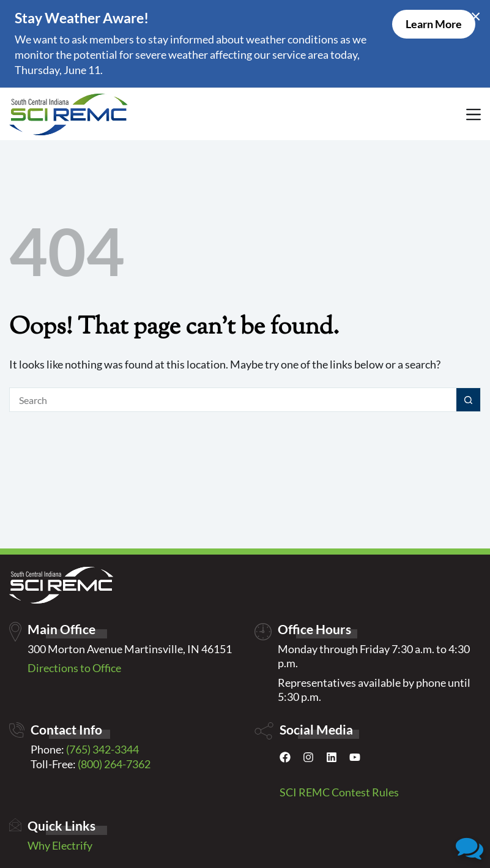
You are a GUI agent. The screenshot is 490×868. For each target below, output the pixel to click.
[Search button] (469, 400)
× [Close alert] (476, 15)
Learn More (434, 24)
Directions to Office (74, 668)
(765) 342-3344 (102, 749)
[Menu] (473, 114)
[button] (470, 847)
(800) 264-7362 (114, 764)
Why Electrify (60, 845)
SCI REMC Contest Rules (339, 792)
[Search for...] (233, 400)
